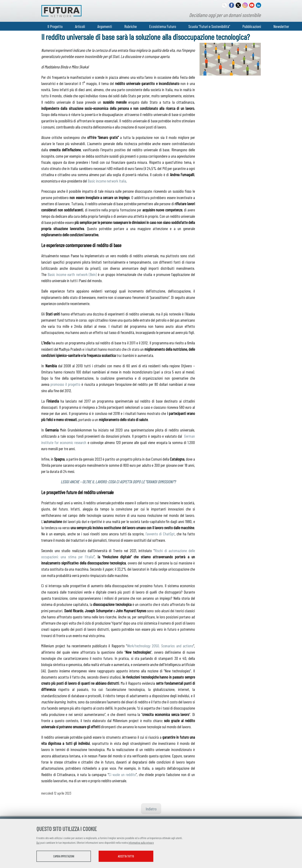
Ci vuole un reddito (122, 774)
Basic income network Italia (107, 181)
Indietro (151, 809)
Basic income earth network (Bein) (72, 274)
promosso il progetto (65, 384)
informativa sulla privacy (141, 843)
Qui (38, 843)
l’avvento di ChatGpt (160, 534)
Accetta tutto (136, 857)
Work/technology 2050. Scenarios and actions (160, 646)
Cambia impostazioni (67, 857)
